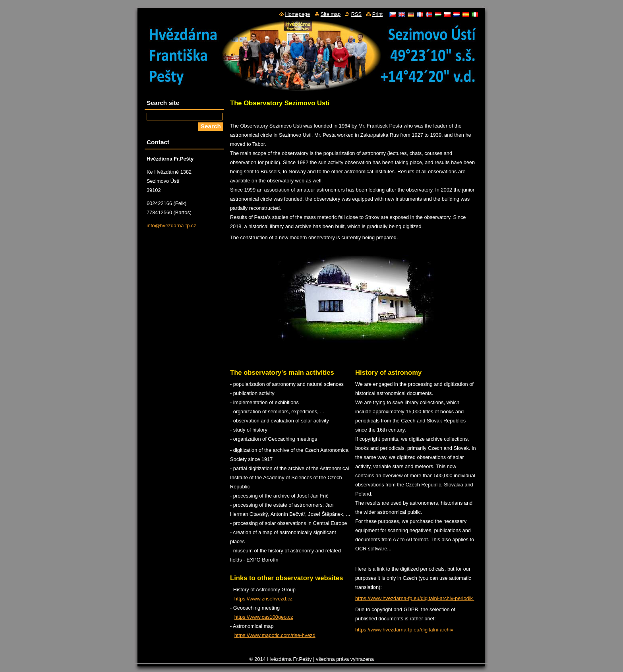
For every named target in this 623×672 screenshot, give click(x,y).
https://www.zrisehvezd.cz (264, 599)
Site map (331, 14)
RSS (356, 14)
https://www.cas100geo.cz (264, 617)
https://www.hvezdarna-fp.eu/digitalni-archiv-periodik (415, 598)
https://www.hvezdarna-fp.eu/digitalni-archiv (404, 630)
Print (377, 14)
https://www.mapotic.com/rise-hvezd (275, 635)
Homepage (298, 14)
